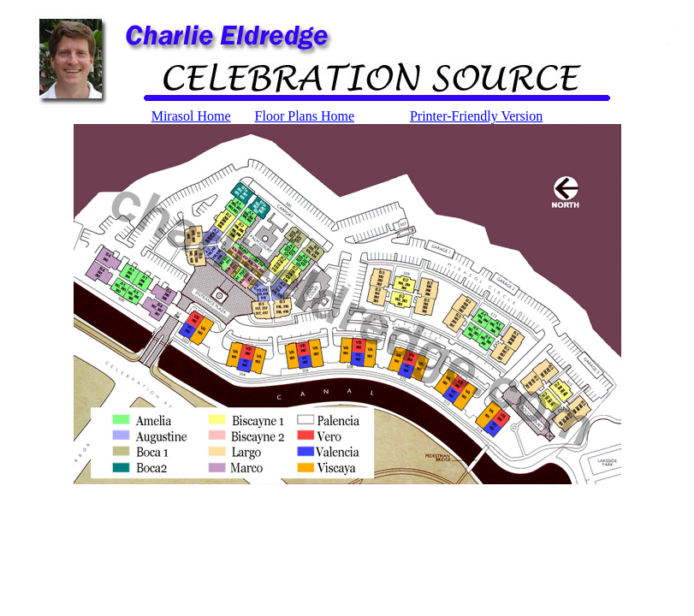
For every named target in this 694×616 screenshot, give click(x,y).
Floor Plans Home (305, 116)
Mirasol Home (191, 116)
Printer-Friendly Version (476, 116)
